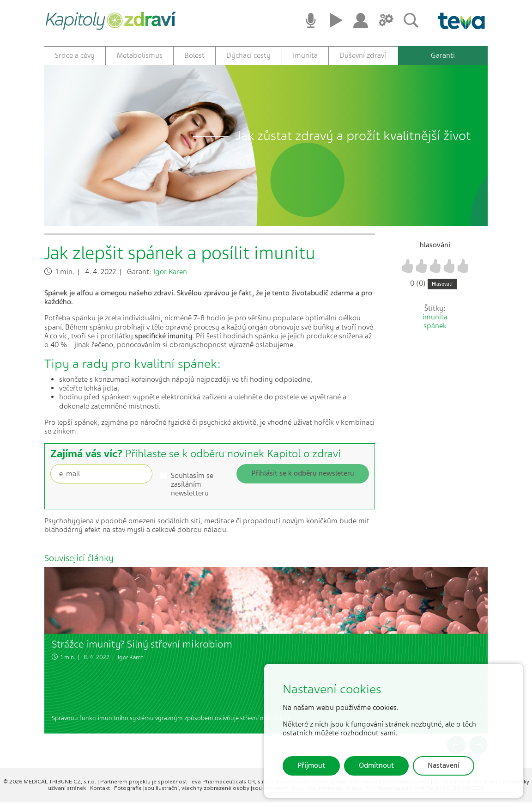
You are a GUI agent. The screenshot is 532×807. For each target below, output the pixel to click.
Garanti (443, 55)
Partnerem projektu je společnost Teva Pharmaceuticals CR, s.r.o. (186, 787)
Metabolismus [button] (140, 55)
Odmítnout (376, 765)
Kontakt (101, 793)
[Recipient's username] (101, 478)
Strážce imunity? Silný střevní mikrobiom (142, 649)
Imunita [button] (305, 55)
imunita (435, 322)
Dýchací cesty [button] (248, 55)
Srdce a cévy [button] (75, 55)
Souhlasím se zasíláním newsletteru (192, 489)
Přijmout (311, 765)
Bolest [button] (194, 55)
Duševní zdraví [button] (363, 55)
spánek (435, 331)
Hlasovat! (442, 289)
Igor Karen (170, 276)
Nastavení (444, 765)
